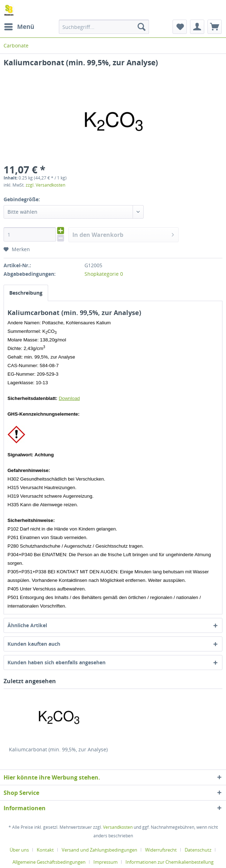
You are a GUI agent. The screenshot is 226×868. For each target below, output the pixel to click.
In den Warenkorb (123, 234)
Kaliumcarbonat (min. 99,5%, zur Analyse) (58, 749)
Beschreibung (26, 293)
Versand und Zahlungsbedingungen (99, 850)
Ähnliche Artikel (27, 625)
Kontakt (45, 850)
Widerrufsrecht (161, 850)
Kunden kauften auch (34, 644)
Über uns (19, 850)
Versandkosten (118, 827)
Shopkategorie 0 (104, 274)
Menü (19, 26)
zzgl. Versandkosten (45, 185)
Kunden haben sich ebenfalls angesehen (56, 662)
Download (69, 398)
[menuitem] (19, 27)
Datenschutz (198, 850)
